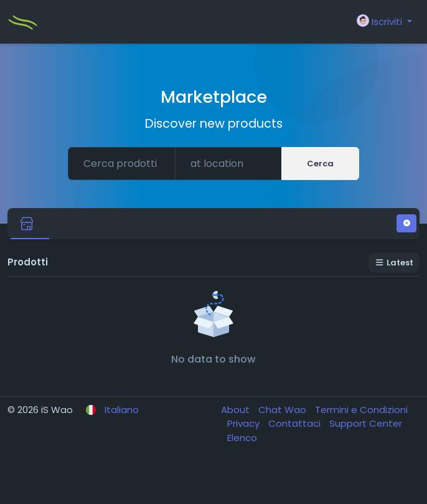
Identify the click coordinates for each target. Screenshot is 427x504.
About (237, 410)
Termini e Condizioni (361, 410)
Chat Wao (284, 410)
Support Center (366, 423)
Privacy (245, 423)
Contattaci (296, 423)
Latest (394, 263)
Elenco (242, 438)
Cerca (320, 164)
